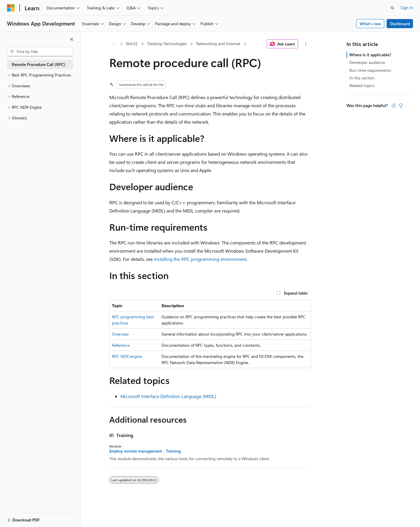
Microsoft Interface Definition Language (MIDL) (168, 396)
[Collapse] (72, 39)
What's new (370, 24)
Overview (120, 334)
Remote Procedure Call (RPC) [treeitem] (39, 64)
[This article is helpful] (394, 106)
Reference (121, 345)
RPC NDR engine (127, 356)
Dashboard (400, 24)
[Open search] (392, 8)
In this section (362, 78)
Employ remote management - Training (145, 451)
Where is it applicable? (370, 55)
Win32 (132, 44)
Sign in (407, 7)
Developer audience (367, 62)
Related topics (362, 85)
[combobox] (40, 52)
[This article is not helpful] (401, 106)
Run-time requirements (370, 70)
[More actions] (306, 44)
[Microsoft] (11, 8)
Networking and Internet (218, 44)
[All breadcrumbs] (114, 44)
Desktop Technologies (167, 44)
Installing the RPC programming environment (200, 259)
